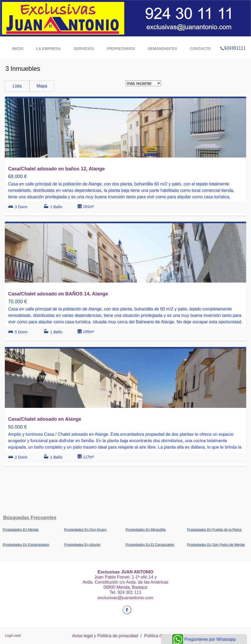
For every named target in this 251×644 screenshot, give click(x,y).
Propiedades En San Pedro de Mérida (216, 545)
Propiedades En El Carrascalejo (150, 545)
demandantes (163, 49)
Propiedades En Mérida (21, 530)
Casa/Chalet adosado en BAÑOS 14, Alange (58, 294)
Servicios (84, 49)
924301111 (233, 41)
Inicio (18, 49)
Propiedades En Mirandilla (146, 530)
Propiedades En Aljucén (82, 545)
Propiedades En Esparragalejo (26, 545)
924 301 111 (130, 592)
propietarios (121, 49)
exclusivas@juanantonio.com (125, 598)
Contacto (201, 49)
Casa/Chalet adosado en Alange (45, 419)
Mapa (42, 86)
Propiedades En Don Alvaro (85, 530)
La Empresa (48, 49)
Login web (13, 636)
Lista (17, 86)
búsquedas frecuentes (30, 518)
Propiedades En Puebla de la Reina (214, 530)
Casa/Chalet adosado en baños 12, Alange (56, 169)
